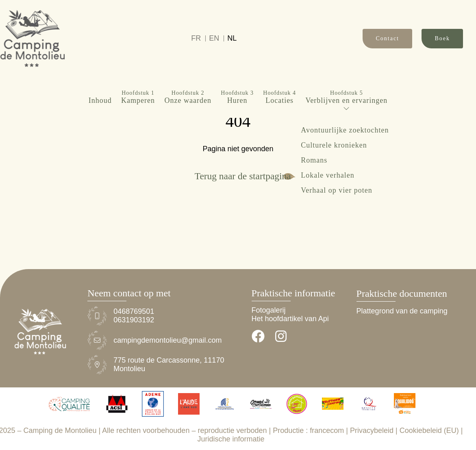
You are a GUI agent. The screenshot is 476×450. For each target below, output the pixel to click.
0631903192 (134, 320)
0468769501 (134, 311)
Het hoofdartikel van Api (290, 319)
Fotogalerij (269, 310)
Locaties (279, 53)
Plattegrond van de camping (402, 311)
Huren (237, 53)
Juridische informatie (231, 439)
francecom (327, 430)
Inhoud (100, 56)
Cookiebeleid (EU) (429, 430)
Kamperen (138, 53)
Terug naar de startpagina (243, 176)
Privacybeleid (372, 430)
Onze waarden (188, 53)
